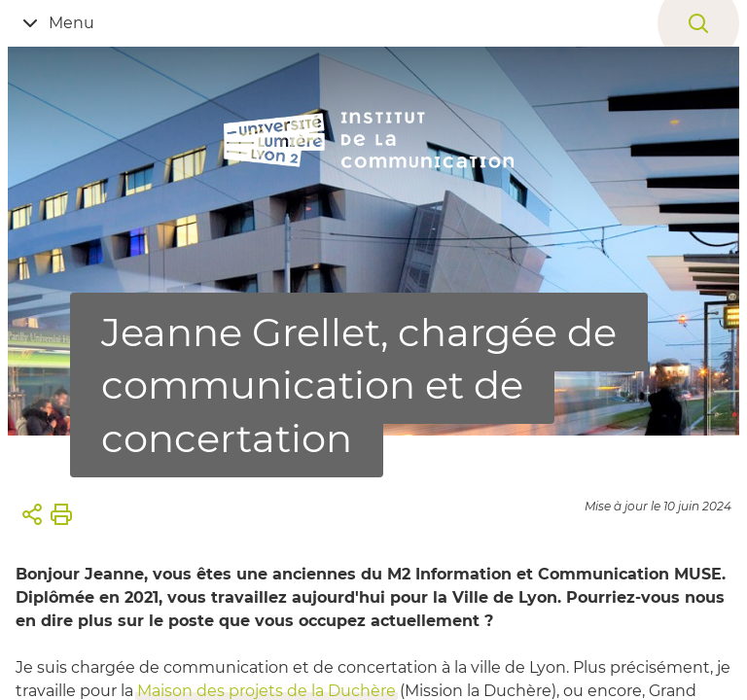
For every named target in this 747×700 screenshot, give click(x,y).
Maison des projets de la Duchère (267, 691)
